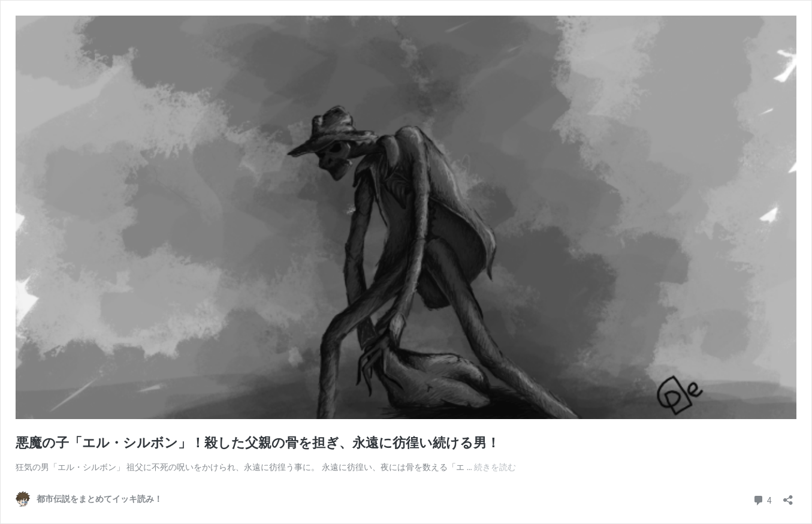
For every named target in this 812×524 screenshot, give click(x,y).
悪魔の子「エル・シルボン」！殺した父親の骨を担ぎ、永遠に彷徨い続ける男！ (258, 443)
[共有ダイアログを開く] (788, 496)
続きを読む (495, 467)
